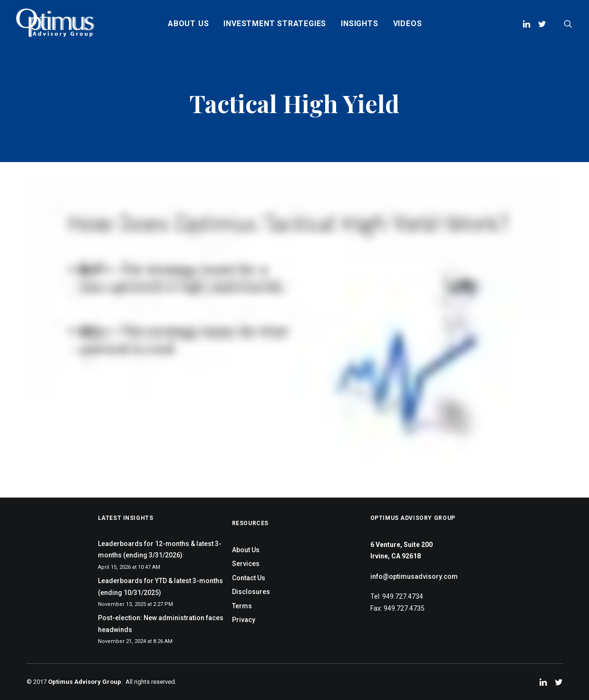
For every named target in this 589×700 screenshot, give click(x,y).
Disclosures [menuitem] (251, 592)
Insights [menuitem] (359, 24)
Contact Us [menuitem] (249, 578)
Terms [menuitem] (242, 606)
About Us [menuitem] (188, 24)
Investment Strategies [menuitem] (275, 24)
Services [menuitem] (246, 564)
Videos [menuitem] (408, 24)
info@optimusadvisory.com (414, 576)
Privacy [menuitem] (244, 620)
